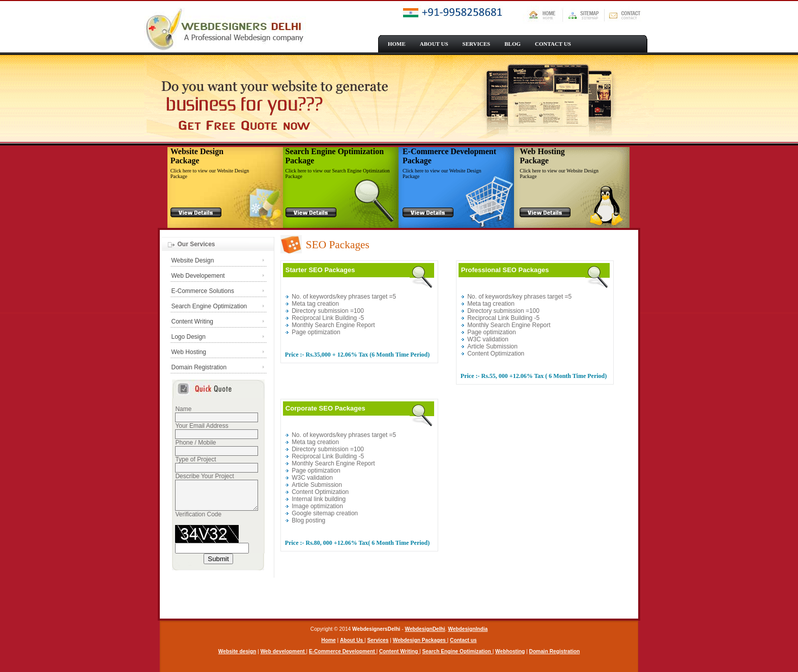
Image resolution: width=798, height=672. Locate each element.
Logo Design (189, 337)
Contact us (463, 640)
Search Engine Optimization (209, 306)
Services (378, 640)
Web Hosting (189, 352)
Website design (237, 651)
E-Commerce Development (343, 651)
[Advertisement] (459, 589)
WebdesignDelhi (425, 629)
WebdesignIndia (468, 629)
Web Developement (198, 276)
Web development (283, 651)
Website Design (193, 260)
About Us (352, 640)
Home (328, 640)
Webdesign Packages (420, 640)
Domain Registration (199, 367)
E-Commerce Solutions (203, 291)
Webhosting (510, 651)
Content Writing (192, 322)
